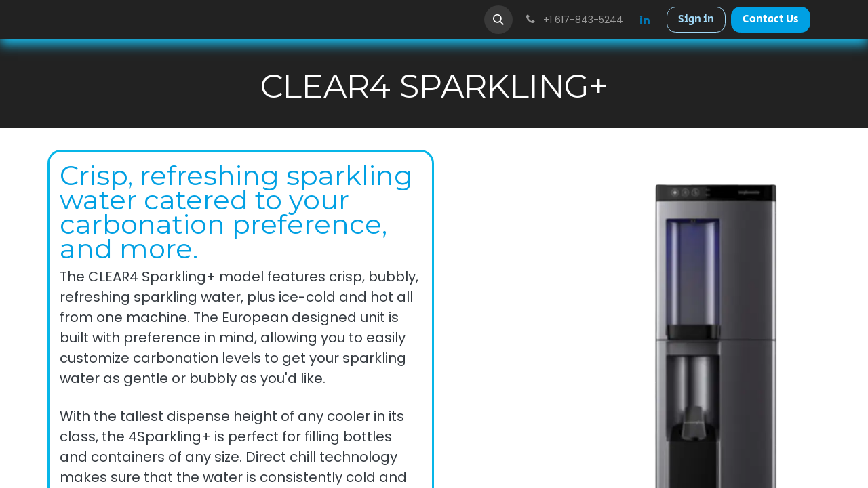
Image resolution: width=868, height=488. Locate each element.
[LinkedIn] (645, 20)
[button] (498, 20)
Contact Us (771, 19)
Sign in (696, 19)
